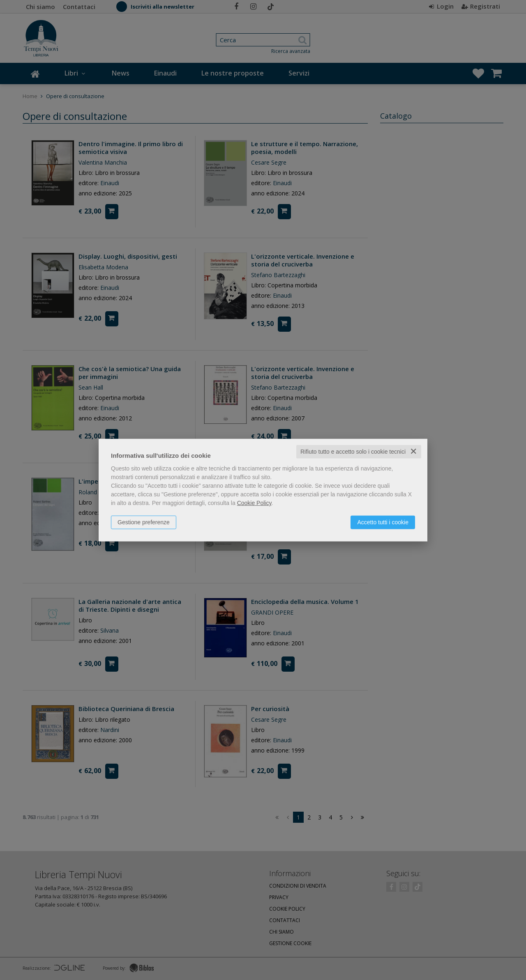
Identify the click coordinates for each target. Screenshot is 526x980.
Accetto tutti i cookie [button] (383, 522)
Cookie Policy (254, 503)
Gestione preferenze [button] (144, 522)
